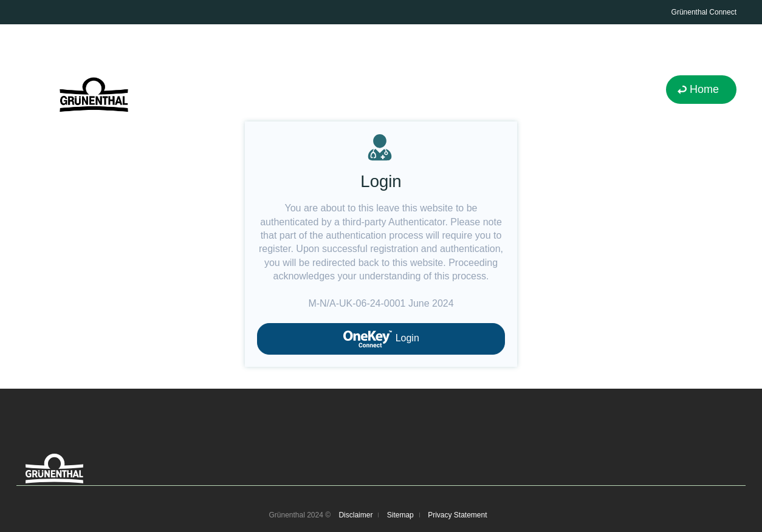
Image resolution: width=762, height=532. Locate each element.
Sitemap (400, 515)
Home (704, 89)
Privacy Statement (457, 515)
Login (381, 339)
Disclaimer (355, 515)
